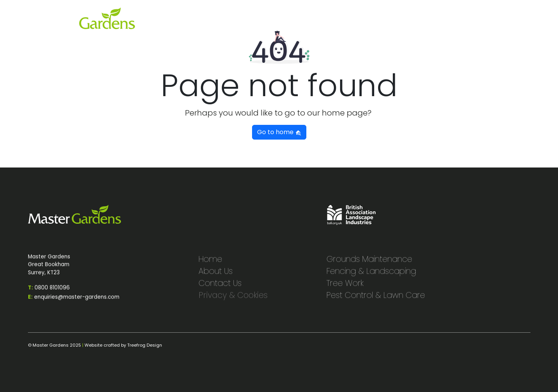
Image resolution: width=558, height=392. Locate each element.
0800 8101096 (49, 292)
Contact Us (220, 287)
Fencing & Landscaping (371, 275)
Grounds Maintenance (369, 263)
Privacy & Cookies (233, 299)
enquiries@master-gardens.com (74, 301)
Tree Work (345, 287)
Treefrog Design (145, 345)
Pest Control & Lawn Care (376, 299)
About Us (216, 275)
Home (210, 263)
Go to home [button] (279, 132)
